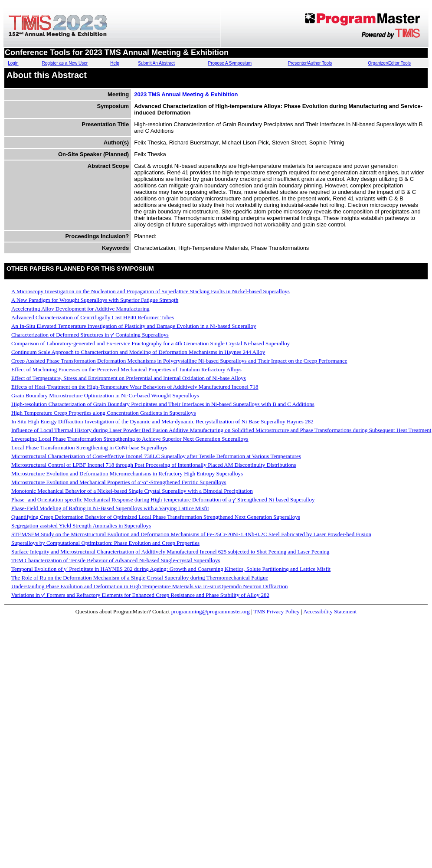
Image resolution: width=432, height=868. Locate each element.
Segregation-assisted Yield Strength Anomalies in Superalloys (81, 526)
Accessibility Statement (330, 611)
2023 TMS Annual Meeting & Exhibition (186, 94)
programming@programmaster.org (211, 611)
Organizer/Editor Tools (389, 63)
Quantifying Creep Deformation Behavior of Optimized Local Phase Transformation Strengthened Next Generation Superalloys (156, 517)
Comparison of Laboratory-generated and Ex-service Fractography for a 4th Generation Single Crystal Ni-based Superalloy (151, 343)
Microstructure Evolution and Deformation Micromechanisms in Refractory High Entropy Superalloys (127, 473)
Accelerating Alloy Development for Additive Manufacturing (80, 309)
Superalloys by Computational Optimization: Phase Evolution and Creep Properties (105, 543)
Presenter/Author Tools (310, 63)
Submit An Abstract (156, 63)
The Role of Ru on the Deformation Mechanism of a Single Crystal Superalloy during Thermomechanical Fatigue (140, 578)
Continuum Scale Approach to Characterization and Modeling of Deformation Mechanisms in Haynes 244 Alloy (138, 352)
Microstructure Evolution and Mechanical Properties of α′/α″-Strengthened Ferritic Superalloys (119, 482)
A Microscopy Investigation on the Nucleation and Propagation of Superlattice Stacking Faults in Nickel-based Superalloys (151, 291)
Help (115, 63)
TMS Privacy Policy (277, 611)
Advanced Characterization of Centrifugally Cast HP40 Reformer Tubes (93, 317)
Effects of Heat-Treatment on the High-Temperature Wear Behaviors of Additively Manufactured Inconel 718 (135, 387)
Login (13, 63)
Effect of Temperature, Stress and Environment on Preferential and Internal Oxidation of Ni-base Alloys (129, 378)
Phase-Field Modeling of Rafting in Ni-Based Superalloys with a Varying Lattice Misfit (110, 508)
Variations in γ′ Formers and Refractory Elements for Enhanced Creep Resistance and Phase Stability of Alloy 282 (140, 595)
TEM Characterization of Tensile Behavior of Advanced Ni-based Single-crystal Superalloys (116, 560)
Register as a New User (65, 63)
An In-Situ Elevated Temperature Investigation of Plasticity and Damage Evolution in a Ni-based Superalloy (134, 326)
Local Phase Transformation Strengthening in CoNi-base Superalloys (89, 447)
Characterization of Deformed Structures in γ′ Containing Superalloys (90, 335)
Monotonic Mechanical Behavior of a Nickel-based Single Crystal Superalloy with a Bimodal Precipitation (132, 491)
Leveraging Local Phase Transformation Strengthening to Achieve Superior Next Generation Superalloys (130, 439)
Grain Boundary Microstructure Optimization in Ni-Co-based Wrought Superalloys (105, 395)
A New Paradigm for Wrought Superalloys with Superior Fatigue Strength (95, 300)
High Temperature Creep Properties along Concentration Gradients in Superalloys (104, 413)
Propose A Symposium (230, 63)
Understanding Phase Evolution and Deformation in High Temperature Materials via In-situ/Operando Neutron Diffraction (150, 586)
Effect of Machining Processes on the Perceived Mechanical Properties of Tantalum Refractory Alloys (126, 369)
